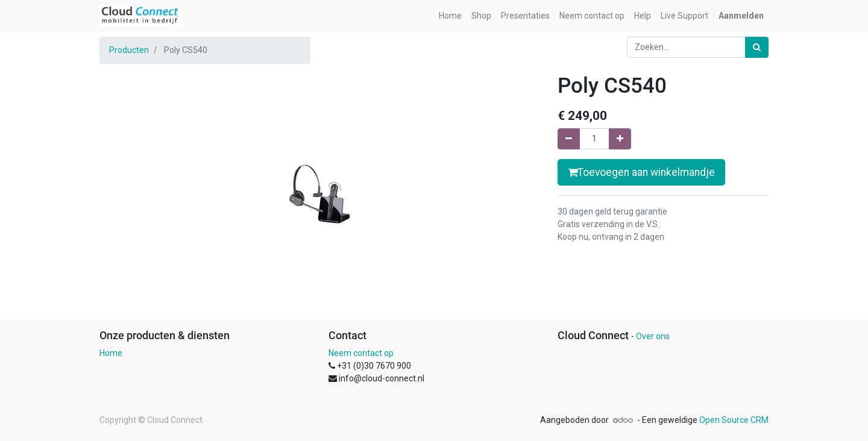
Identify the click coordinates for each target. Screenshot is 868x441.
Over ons (653, 336)
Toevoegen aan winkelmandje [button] (641, 172)
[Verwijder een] (569, 139)
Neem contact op (361, 353)
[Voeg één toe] (620, 139)
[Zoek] (757, 47)
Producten (129, 50)
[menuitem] (450, 16)
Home (111, 353)
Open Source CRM (734, 420)
